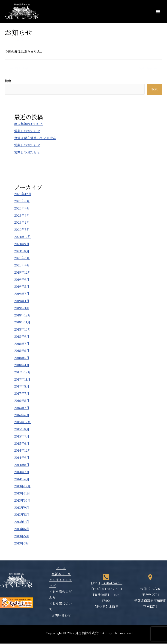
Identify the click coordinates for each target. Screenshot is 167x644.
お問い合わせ (61, 616)
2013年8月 (22, 515)
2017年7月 (22, 394)
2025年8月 (22, 201)
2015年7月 (22, 437)
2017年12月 (22, 372)
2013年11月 (22, 494)
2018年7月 (22, 344)
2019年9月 (22, 280)
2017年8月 (22, 387)
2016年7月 (22, 408)
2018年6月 (22, 351)
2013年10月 (22, 501)
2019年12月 (22, 273)
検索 (8, 81)
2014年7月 (22, 472)
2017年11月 (22, 380)
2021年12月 (22, 237)
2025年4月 (22, 209)
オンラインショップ (61, 583)
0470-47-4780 (112, 583)
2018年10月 (22, 330)
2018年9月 (22, 337)
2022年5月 (22, 230)
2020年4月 (22, 266)
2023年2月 (22, 223)
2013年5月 (22, 536)
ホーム (61, 569)
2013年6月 (22, 529)
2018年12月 (22, 316)
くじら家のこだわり (61, 595)
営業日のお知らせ (27, 131)
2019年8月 (22, 287)
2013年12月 (22, 487)
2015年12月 (22, 422)
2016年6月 (22, 415)
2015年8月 (22, 429)
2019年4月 (22, 301)
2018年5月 (22, 358)
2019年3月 (22, 308)
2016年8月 (22, 401)
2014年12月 (22, 451)
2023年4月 (22, 216)
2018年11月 (22, 323)
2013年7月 (22, 522)
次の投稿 (148, 69)
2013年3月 (21, 544)
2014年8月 (22, 465)
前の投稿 (19, 69)
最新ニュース (61, 574)
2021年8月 (22, 251)
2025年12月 (23, 194)
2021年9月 (22, 244)
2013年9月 (22, 508)
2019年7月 (22, 294)
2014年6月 (22, 479)
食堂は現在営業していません (35, 138)
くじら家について (61, 607)
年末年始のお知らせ (29, 124)
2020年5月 (22, 259)
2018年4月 (22, 365)
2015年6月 (22, 444)
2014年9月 (22, 458)
